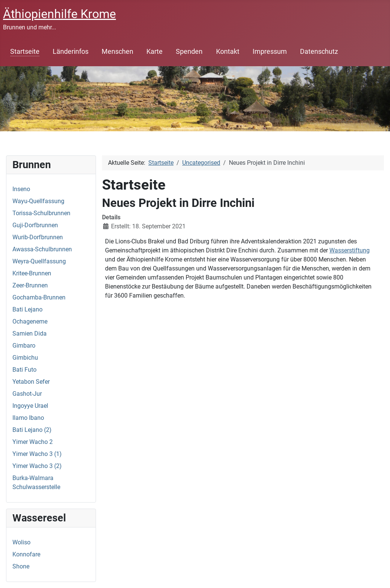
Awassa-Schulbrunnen (42, 249)
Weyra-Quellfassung (39, 261)
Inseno (21, 189)
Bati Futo (24, 370)
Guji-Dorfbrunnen (35, 225)
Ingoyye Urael (30, 406)
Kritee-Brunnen (32, 273)
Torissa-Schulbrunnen (41, 213)
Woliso (21, 542)
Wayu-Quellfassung (38, 201)
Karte (155, 52)
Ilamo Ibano (28, 418)
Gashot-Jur (27, 394)
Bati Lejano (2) (32, 430)
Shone (21, 566)
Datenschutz (319, 52)
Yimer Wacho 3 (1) (37, 454)
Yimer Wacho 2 (33, 442)
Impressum (270, 52)
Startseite (25, 52)
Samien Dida (30, 334)
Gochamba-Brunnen (39, 297)
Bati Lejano (27, 309)
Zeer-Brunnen (30, 285)
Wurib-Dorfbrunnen (38, 237)
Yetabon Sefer (31, 382)
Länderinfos (71, 52)
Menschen (117, 52)
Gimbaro (24, 346)
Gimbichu (25, 358)
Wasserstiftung (350, 250)
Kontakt (228, 52)
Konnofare (26, 554)
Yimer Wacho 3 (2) (37, 466)
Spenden (189, 52)
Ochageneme (30, 321)
